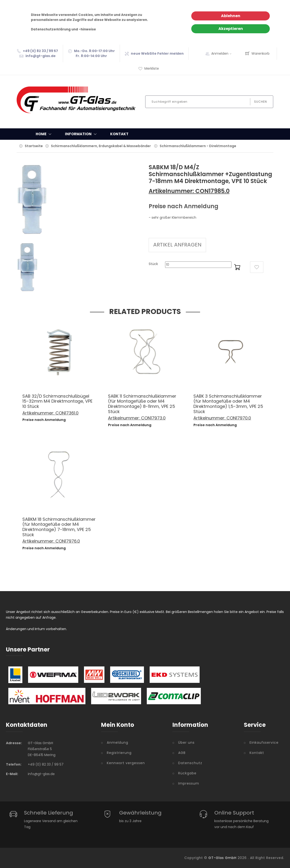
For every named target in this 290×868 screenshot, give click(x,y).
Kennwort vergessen (126, 763)
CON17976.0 (68, 541)
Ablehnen (231, 16)
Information (82, 134)
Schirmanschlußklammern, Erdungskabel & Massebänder (101, 146)
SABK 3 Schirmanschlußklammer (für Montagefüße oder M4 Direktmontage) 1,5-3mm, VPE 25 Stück (228, 404)
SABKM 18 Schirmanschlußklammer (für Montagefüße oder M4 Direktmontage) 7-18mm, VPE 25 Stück (59, 527)
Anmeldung (118, 743)
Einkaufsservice (264, 743)
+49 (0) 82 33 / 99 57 (40, 51)
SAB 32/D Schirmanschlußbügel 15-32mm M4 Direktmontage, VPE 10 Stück (57, 401)
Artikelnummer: (172, 191)
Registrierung (119, 753)
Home (45, 134)
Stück (153, 264)
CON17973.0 (153, 418)
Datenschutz (190, 763)
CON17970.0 (239, 418)
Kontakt (119, 134)
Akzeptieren (231, 29)
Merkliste (149, 68)
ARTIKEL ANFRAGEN (177, 245)
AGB (182, 753)
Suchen (261, 102)
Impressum (189, 783)
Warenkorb (257, 54)
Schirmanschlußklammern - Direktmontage (198, 146)
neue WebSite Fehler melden (157, 53)
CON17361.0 (67, 413)
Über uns (186, 743)
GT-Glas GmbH (222, 858)
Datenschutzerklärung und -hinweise (63, 29)
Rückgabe (187, 773)
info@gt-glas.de (41, 56)
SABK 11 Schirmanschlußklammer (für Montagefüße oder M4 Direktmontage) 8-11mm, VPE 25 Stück (142, 404)
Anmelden (223, 53)
